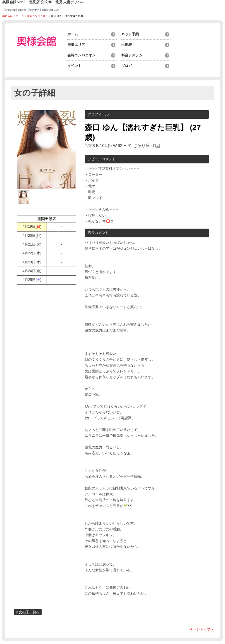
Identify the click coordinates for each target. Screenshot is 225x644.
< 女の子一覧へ (28, 612)
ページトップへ (202, 629)
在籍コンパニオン (37, 16)
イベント (74, 66)
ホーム (20, 16)
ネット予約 (130, 34)
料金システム (132, 55)
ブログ (127, 66)
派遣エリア (76, 45)
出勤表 (127, 45)
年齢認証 (8, 16)
